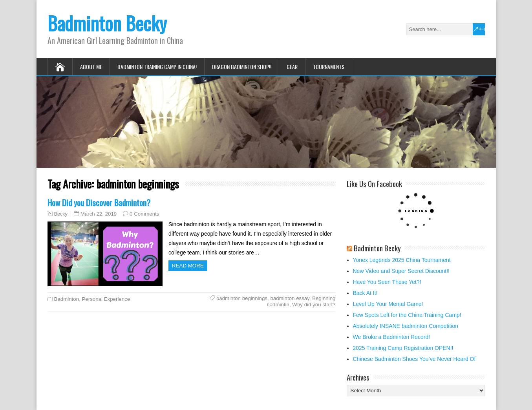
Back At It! (365, 293)
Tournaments (329, 67)
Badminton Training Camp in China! (157, 67)
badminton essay (290, 298)
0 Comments (144, 214)
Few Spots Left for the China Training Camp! (407, 315)
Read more (188, 266)
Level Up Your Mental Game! (388, 304)
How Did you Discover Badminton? (99, 202)
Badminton (67, 299)
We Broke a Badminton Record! (392, 337)
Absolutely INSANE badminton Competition (406, 326)
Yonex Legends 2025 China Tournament (402, 260)
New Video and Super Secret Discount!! (401, 271)
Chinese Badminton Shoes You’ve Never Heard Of (414, 359)
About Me (91, 67)
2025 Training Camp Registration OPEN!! (403, 348)
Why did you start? (314, 305)
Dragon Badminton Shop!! (242, 67)
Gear (292, 67)
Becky (61, 214)
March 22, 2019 (99, 214)
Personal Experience (106, 299)
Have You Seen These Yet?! (387, 282)
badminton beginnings (242, 298)
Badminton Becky (107, 23)
